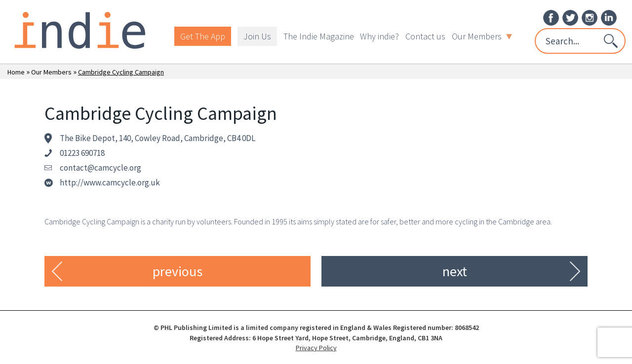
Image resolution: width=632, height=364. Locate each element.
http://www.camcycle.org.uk (110, 182)
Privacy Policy (316, 348)
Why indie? (379, 36)
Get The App (203, 36)
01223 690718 (82, 153)
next (455, 271)
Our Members (482, 36)
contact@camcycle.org (100, 168)
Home (16, 72)
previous (178, 271)
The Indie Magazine (319, 36)
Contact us (425, 36)
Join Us (257, 36)
